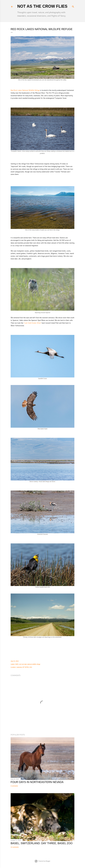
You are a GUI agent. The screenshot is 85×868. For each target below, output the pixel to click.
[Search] (73, 6)
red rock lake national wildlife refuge (30, 664)
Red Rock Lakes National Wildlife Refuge (25, 90)
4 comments (14, 786)
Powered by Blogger (42, 861)
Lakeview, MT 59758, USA (24, 667)
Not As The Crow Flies (42, 6)
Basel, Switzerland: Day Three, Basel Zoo (42, 843)
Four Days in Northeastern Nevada (37, 782)
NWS (17, 664)
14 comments (15, 847)
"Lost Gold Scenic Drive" (32, 323)
